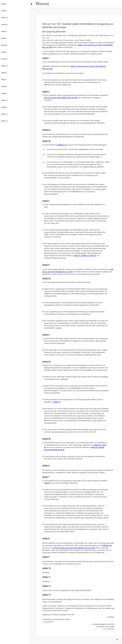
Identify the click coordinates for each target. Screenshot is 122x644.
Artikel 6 (47, 483)
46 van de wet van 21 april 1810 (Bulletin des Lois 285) (74, 548)
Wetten (43, 4)
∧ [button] (117, 639)
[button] (33, 4)
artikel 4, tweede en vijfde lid (85, 256)
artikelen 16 (107, 545)
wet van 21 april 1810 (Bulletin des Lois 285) (61, 98)
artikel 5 (57, 402)
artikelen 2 (62, 145)
